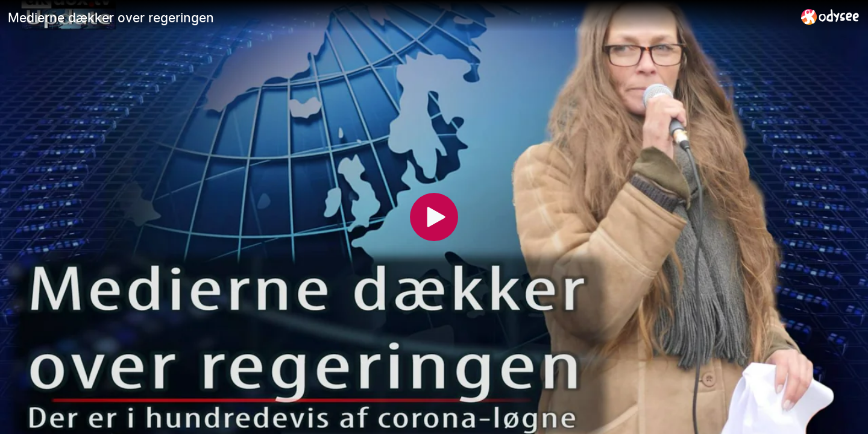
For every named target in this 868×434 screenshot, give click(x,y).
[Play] (434, 217)
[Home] (830, 17)
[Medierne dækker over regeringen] (400, 17)
